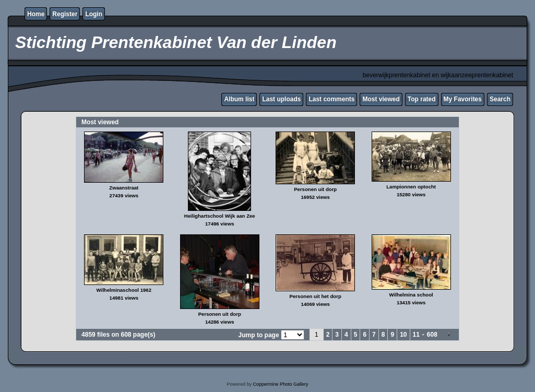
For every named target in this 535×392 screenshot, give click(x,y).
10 (403, 335)
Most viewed (381, 99)
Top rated (422, 99)
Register (65, 14)
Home (36, 14)
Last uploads (281, 99)
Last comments (331, 99)
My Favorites (463, 99)
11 (416, 335)
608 (432, 335)
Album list (239, 99)
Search (500, 99)
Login (94, 14)
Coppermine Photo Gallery (280, 384)
